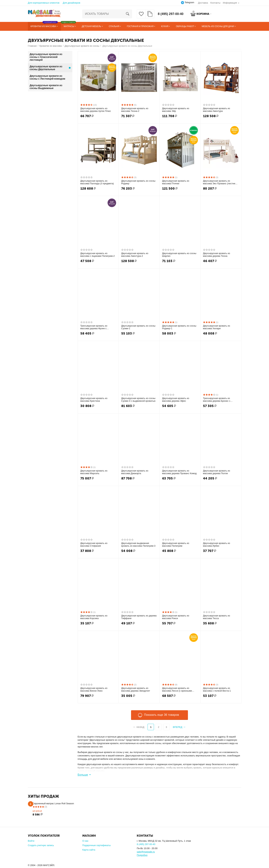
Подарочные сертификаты (97, 845)
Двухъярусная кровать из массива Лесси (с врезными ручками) (177, 690)
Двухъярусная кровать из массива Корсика (94, 617)
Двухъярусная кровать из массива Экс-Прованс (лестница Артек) (220, 182)
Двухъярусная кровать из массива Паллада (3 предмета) (97, 182)
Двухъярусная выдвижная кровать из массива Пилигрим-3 (138, 545)
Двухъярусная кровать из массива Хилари (217, 327)
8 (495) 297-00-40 (171, 14)
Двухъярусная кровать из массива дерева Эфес (176, 400)
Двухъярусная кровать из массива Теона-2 (135, 110)
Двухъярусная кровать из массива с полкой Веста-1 (217, 690)
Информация (230, 3)
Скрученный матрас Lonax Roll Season (53, 803)
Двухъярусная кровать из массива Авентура (217, 110)
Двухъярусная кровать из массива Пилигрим (176, 545)
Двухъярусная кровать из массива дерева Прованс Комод (179, 472)
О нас (85, 841)
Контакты (215, 3)
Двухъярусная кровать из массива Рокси (176, 617)
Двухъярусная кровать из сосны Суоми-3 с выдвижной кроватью (138, 400)
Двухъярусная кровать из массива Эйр (176, 110)
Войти (31, 841)
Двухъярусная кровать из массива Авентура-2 (135, 255)
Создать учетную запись (41, 845)
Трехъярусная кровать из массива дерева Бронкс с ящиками (217, 400)
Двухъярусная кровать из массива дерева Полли (217, 472)
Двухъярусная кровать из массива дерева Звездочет (136, 690)
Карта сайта (89, 850)
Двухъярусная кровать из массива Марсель (94, 472)
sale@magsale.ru (146, 852)
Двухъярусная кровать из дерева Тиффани (139, 617)
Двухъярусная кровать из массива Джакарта (135, 472)
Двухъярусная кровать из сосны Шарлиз (179, 255)
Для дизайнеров (71, 3)
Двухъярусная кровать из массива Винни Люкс (94, 690)
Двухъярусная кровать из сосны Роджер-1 (179, 327)
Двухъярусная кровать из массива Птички (176, 182)
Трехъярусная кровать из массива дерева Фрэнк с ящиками (94, 327)
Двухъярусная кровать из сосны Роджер (138, 182)
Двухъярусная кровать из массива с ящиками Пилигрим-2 (98, 255)
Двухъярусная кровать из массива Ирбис (217, 545)
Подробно (142, 855)
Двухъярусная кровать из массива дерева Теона (217, 255)
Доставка (203, 3)
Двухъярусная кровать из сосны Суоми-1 (138, 327)
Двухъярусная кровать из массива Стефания (94, 545)
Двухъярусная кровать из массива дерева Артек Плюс (96, 110)
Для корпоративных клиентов (44, 3)
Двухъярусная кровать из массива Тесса (217, 617)
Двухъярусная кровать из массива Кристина (94, 400)
